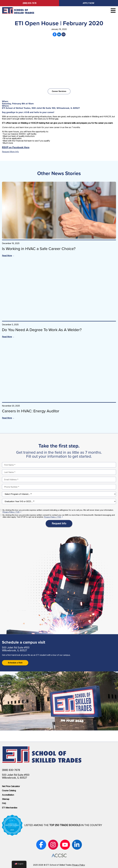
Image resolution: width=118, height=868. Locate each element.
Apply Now (88, 3)
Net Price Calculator (11, 786)
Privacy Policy (79, 865)
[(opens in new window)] (41, 845)
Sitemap (6, 799)
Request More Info (10, 152)
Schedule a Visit (15, 663)
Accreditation (8, 795)
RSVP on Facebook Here (16, 147)
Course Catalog (9, 791)
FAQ (4, 803)
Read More (7, 256)
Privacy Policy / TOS (11, 512)
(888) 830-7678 (30, 3)
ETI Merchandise (10, 808)
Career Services (59, 91)
